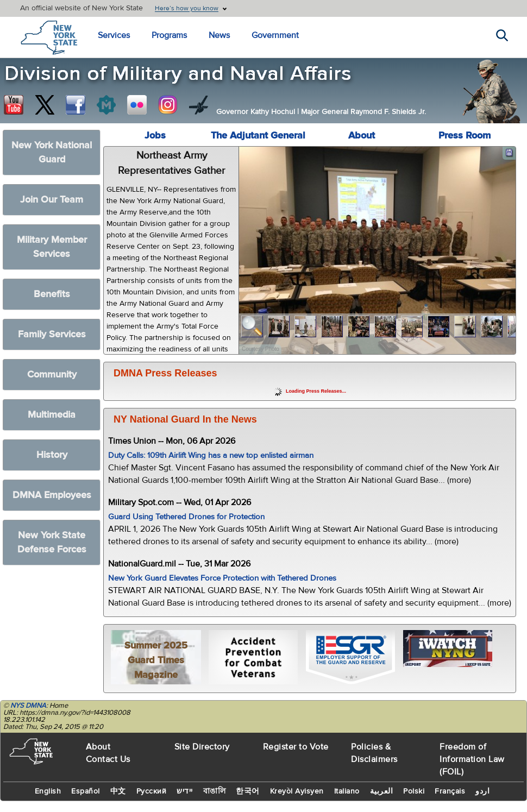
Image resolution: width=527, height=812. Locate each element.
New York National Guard (52, 152)
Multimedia (52, 415)
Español (86, 791)
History (52, 455)
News (219, 35)
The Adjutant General (258, 136)
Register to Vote (296, 747)
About (362, 136)
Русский (152, 791)
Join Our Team (52, 200)
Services (114, 35)
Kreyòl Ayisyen (297, 791)
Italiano (347, 791)
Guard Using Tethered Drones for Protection (186, 517)
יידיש (185, 791)
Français (450, 791)
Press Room (465, 136)
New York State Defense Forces (52, 542)
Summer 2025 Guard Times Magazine (156, 660)
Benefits (52, 294)
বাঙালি (215, 791)
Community (52, 374)
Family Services (52, 334)
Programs (169, 35)
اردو (482, 791)
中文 (118, 791)
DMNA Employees (52, 495)
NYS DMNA (28, 706)
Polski (414, 791)
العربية (382, 791)
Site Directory (202, 747)
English (48, 791)
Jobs (155, 136)
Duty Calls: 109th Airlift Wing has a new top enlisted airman (211, 455)
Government (275, 35)
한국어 (248, 791)
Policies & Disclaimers (374, 753)
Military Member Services (52, 247)
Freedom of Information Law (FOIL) (472, 759)
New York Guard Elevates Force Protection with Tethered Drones (222, 578)
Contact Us (108, 759)
